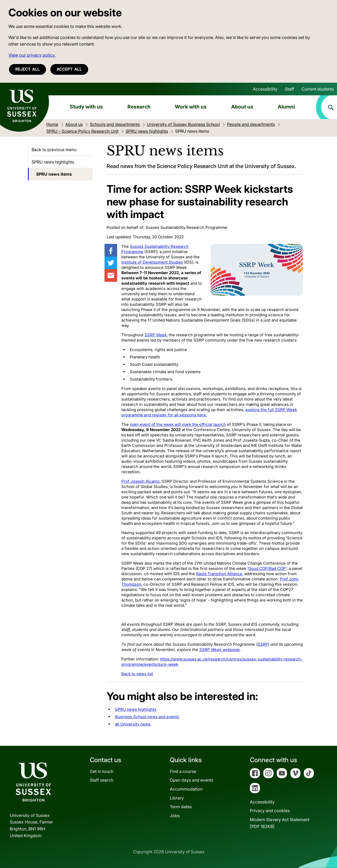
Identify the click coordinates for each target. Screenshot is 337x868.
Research (139, 107)
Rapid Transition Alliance (219, 574)
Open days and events (192, 780)
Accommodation (186, 789)
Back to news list (137, 674)
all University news (133, 724)
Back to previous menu (54, 150)
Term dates (181, 807)
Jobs (175, 816)
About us (242, 107)
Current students (318, 89)
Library (177, 798)
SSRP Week (156, 335)
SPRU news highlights (136, 709)
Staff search (101, 780)
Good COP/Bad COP (267, 568)
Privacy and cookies (270, 811)
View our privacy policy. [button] (32, 55)
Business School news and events (147, 717)
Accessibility (265, 89)
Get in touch (101, 771)
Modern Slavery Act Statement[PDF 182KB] (280, 823)
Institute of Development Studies (152, 262)
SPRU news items (54, 174)
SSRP (263, 644)
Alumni (286, 107)
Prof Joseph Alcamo (140, 481)
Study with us (86, 107)
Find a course (183, 771)
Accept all (69, 69)
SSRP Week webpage (220, 650)
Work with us (191, 107)
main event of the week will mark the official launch (178, 424)
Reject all (28, 69)
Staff (289, 89)
